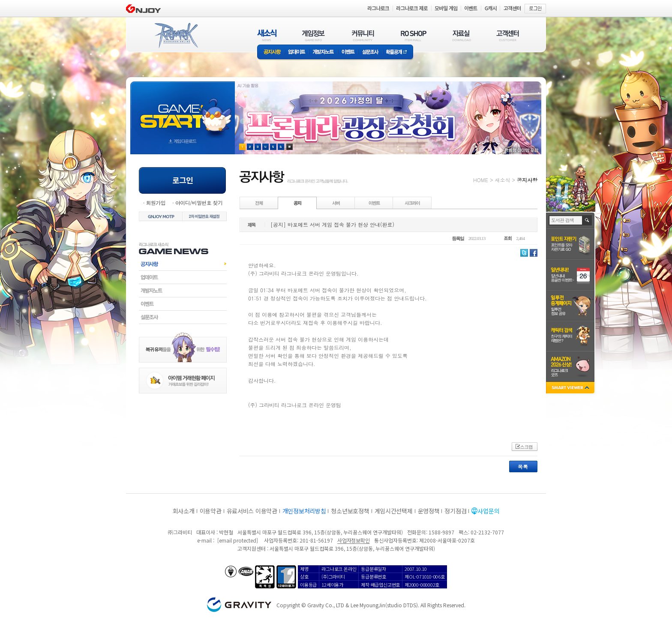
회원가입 (156, 202)
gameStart (183, 110)
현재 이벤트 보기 (289, 147)
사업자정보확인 (353, 540)
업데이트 (297, 52)
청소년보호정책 (350, 511)
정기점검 (455, 511)
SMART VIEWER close (571, 388)
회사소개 (184, 511)
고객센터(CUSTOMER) (508, 35)
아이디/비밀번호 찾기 (199, 202)
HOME (481, 180)
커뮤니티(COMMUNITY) (363, 35)
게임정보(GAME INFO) (313, 35)
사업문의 (488, 511)
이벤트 (348, 52)
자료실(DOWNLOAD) (461, 35)
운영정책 (429, 511)
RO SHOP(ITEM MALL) (414, 35)
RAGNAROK (176, 36)
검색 (587, 220)
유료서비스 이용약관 (252, 511)
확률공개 (398, 52)
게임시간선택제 (394, 511)
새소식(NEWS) (267, 35)
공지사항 (271, 52)
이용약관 (211, 511)
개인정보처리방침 (304, 511)
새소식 (502, 180)
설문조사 (370, 52)
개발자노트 (323, 52)
